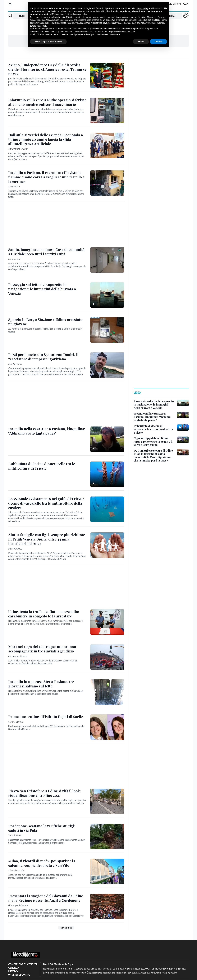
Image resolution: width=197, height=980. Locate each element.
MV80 (22, 16)
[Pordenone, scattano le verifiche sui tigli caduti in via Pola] (47, 828)
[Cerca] (10, 16)
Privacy (13, 971)
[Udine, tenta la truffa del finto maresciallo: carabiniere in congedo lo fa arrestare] (47, 614)
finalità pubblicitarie (47, 23)
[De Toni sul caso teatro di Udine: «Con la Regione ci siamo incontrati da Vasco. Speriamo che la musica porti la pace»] (154, 456)
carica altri (66, 928)
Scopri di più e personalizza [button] (48, 41)
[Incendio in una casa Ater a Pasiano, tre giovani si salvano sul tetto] (47, 684)
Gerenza (14, 968)
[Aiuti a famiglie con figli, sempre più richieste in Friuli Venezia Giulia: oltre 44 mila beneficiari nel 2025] (47, 539)
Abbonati (177, 4)
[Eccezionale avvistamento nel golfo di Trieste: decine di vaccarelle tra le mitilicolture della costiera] (47, 503)
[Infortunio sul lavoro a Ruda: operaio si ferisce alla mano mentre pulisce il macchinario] (47, 102)
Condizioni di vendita (23, 964)
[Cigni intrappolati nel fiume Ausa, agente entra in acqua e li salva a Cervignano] (154, 442)
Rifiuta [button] (141, 41)
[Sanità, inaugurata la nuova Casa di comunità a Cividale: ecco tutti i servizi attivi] (47, 252)
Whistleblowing (19, 975)
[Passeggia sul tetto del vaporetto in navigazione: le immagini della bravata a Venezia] (47, 289)
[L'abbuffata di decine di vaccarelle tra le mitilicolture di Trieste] (47, 466)
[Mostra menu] (10, 4)
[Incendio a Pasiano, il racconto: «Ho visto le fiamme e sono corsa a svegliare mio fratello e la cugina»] (47, 177)
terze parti (76, 17)
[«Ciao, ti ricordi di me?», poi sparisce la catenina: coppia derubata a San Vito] (47, 863)
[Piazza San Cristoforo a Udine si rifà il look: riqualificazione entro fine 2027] (47, 793)
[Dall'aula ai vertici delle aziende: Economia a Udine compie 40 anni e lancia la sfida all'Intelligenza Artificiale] (47, 139)
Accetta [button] (158, 41)
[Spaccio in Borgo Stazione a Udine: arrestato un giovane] (47, 322)
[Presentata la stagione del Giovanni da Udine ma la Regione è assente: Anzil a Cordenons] (47, 898)
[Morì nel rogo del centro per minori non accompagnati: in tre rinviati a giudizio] (47, 649)
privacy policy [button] (142, 8)
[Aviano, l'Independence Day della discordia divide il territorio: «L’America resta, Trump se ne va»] (47, 69)
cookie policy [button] (81, 14)
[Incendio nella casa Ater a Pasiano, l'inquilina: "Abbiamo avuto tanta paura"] (47, 431)
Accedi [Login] (185, 4)
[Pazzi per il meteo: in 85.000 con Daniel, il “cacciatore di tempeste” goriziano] (47, 357)
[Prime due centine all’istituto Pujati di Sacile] (47, 717)
